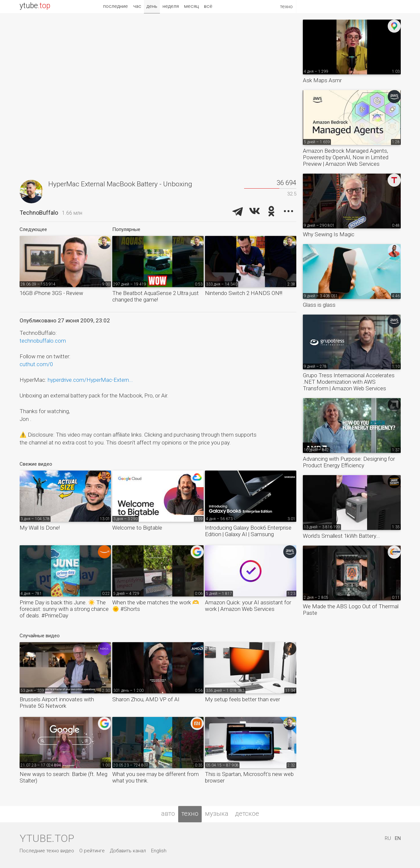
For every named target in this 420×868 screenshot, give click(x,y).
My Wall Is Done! (40, 528)
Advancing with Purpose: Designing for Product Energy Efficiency (349, 462)
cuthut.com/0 (36, 364)
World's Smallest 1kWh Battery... (341, 536)
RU (388, 838)
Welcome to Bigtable (137, 528)
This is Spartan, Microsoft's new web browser (249, 777)
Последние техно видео (47, 851)
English (159, 851)
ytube (35, 6)
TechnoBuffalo (39, 213)
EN (398, 838)
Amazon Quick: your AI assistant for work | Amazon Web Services (248, 606)
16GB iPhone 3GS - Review (51, 293)
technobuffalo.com (43, 341)
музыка (217, 814)
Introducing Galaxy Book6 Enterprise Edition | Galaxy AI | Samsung (248, 531)
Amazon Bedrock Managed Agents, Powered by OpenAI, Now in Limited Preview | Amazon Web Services (346, 157)
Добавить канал (128, 851)
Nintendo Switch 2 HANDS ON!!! (244, 293)
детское (247, 814)
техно (190, 814)
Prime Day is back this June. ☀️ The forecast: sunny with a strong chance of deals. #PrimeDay (64, 609)
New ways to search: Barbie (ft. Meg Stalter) (63, 777)
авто (168, 814)
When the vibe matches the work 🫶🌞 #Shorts (156, 606)
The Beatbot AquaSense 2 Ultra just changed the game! (156, 296)
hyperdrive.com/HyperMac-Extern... (90, 380)
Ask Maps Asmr (322, 80)
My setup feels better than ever (242, 699)
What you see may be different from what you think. (156, 777)
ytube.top (47, 838)
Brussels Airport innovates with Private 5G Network (57, 703)
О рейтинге (92, 851)
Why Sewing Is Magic (329, 234)
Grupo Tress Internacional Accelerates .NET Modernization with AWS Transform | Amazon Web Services (349, 382)
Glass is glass (319, 305)
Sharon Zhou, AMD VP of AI (146, 699)
